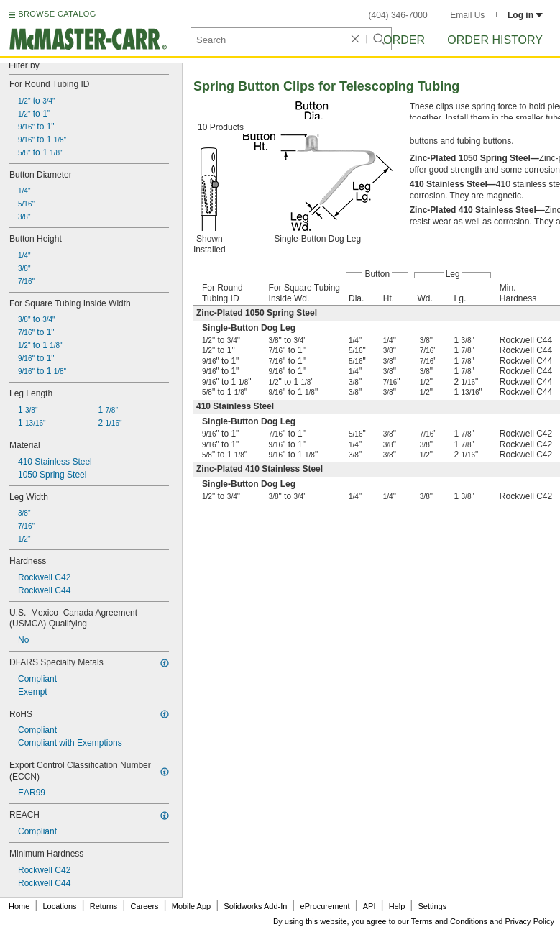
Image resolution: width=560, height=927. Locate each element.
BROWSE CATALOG (57, 14)
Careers (144, 906)
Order (404, 40)
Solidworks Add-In (255, 906)
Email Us (467, 15)
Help (397, 906)
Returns (104, 906)
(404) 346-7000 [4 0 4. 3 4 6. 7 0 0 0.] (398, 15)
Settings (432, 906)
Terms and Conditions (449, 921)
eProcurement (325, 906)
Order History (495, 40)
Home (19, 906)
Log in (525, 15)
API (369, 906)
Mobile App (191, 906)
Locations (60, 906)
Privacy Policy (530, 921)
